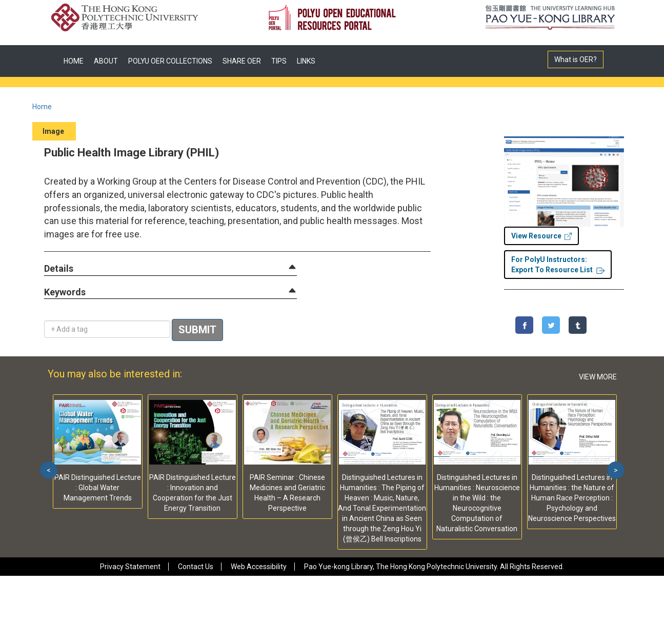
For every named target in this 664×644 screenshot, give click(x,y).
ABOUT (106, 61)
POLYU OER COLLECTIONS (170, 61)
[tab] (170, 269)
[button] (59, 269)
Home (42, 107)
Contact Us (196, 567)
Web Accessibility (259, 567)
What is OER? (576, 59)
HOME (74, 61)
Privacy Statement (130, 567)
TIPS (279, 61)
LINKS (306, 61)
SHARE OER (242, 61)
